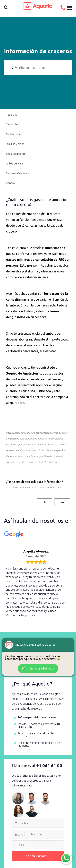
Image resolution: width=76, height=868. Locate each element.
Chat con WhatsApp (38, 669)
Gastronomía (14, 134)
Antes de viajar (15, 164)
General (11, 183)
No (62, 502)
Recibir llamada (38, 856)
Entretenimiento (16, 154)
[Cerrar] (70, 643)
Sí (45, 502)
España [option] (19, 835)
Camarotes (12, 124)
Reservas (11, 115)
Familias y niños (15, 144)
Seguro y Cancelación (19, 173)
